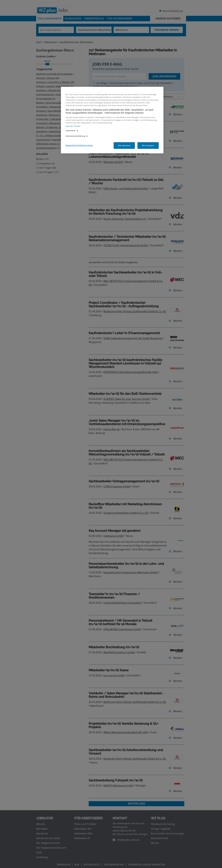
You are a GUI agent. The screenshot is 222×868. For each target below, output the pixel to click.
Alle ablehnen (124, 145)
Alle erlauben (148, 145)
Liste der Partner (73, 126)
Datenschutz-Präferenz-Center (79, 145)
